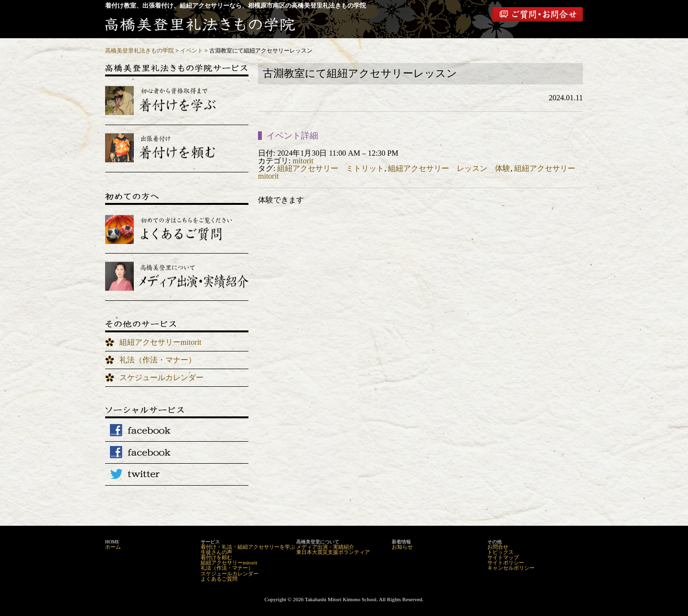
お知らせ (402, 547)
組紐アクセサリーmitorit (161, 342)
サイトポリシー (506, 563)
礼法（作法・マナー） (158, 360)
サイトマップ (503, 557)
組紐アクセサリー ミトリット (331, 168)
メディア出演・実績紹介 (325, 547)
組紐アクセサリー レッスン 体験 (449, 168)
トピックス (500, 552)
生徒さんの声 (216, 552)
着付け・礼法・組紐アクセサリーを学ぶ (248, 547)
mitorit (303, 161)
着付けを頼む (216, 557)
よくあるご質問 (219, 579)
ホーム (113, 547)
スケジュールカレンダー (161, 377)
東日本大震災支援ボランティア (333, 552)
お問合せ (498, 547)
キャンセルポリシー (511, 568)
